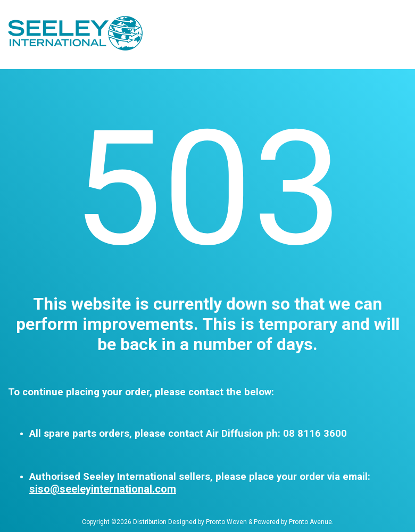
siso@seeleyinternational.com (103, 489)
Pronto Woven (226, 522)
